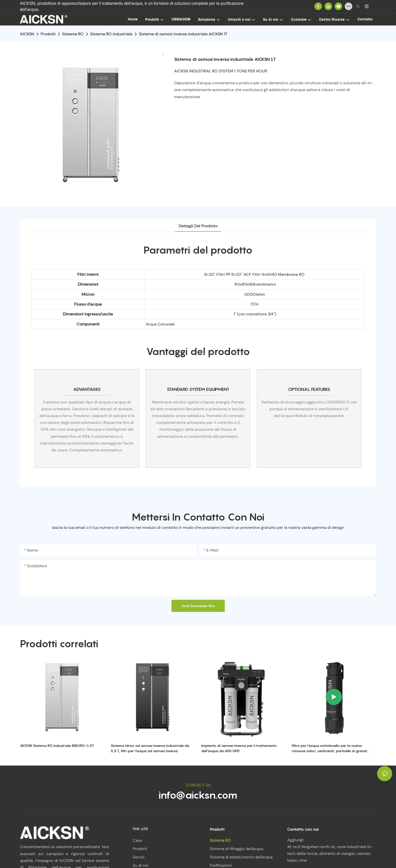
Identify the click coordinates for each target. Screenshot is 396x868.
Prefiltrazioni (221, 865)
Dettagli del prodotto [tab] (198, 226)
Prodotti (48, 34)
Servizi (139, 857)
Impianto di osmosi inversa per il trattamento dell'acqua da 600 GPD (239, 748)
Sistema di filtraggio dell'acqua (237, 849)
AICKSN (27, 34)
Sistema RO (73, 34)
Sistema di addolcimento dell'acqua (241, 857)
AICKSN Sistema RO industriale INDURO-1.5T (57, 745)
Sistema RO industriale (111, 34)
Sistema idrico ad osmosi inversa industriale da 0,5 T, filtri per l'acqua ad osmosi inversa (150, 748)
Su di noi (141, 865)
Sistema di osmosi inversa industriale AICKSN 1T (183, 34)
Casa (137, 840)
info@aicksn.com (198, 795)
